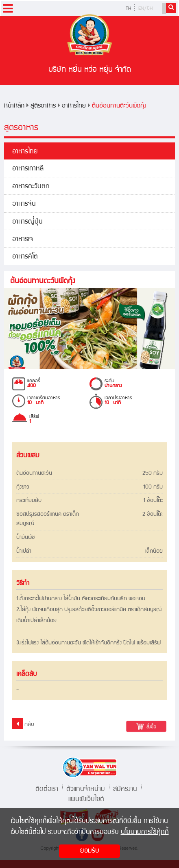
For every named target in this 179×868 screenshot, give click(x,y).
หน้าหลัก (14, 106)
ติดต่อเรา (47, 788)
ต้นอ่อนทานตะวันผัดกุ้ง (119, 106)
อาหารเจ (23, 240)
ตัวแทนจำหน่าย (86, 788)
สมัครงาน (125, 788)
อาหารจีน (24, 204)
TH (128, 9)
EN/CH (145, 9)
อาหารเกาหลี (28, 169)
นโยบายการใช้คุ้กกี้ (145, 832)
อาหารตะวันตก (31, 187)
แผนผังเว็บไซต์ (86, 798)
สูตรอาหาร (43, 106)
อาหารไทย (74, 106)
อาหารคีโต (25, 257)
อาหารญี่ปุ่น (27, 222)
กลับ (23, 724)
